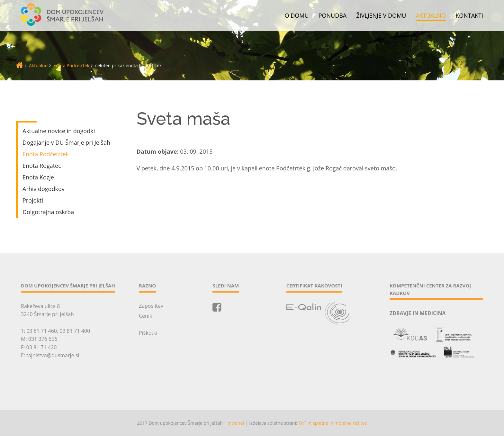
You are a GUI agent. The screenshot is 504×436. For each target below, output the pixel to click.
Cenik (145, 316)
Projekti (33, 200)
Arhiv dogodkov (44, 189)
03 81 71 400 (75, 331)
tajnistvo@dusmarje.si (53, 355)
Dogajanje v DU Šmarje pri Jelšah (66, 142)
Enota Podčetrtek (71, 65)
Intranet (236, 423)
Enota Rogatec (42, 166)
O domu (297, 16)
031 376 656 (43, 339)
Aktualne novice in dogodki (59, 131)
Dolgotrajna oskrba (48, 212)
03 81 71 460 (42, 331)
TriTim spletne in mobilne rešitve (333, 423)
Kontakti (469, 16)
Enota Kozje (38, 177)
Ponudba (333, 16)
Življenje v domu (381, 16)
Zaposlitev (151, 306)
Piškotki (148, 333)
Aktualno (431, 16)
